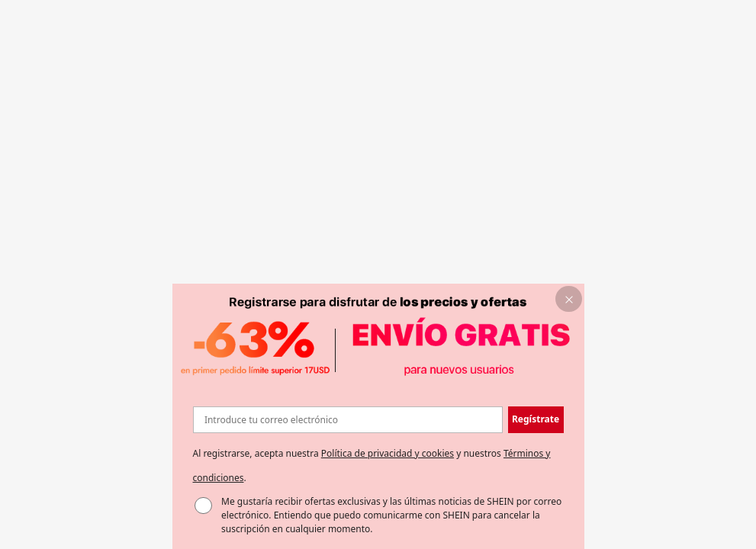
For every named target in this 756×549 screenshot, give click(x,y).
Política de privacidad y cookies (388, 453)
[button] (569, 299)
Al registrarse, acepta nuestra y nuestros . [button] (372, 466)
